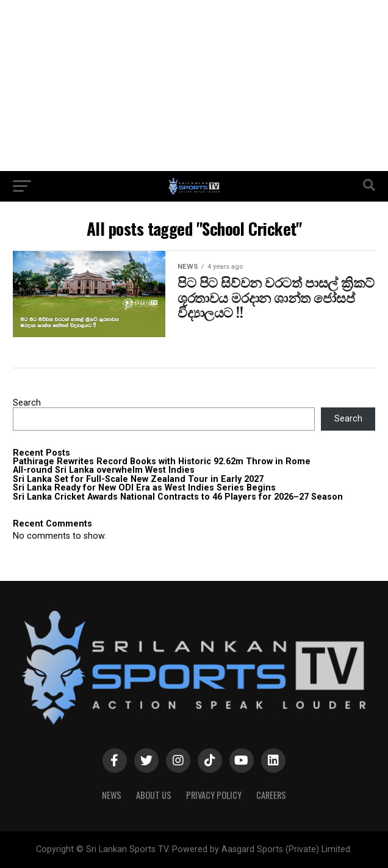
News (112, 795)
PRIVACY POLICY (214, 795)
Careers (271, 795)
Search (27, 403)
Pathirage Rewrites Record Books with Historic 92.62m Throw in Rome (162, 461)
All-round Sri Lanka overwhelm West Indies (104, 470)
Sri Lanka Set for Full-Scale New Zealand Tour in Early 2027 (138, 479)
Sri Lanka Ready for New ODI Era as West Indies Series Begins (144, 488)
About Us (154, 795)
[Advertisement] (194, 86)
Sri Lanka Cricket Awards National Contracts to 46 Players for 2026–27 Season (178, 497)
